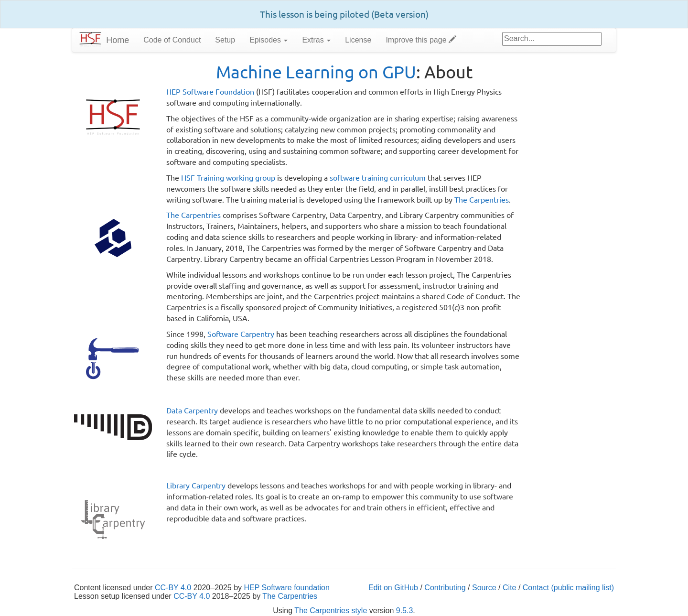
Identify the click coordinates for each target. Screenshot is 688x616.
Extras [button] (316, 40)
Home (118, 40)
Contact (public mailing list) (568, 588)
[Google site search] (552, 39)
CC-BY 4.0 (173, 588)
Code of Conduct (172, 40)
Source (484, 588)
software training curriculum (378, 177)
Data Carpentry (192, 410)
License (358, 40)
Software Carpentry (241, 334)
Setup (225, 40)
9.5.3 (405, 611)
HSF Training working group (228, 177)
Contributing (445, 588)
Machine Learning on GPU (316, 71)
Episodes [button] (269, 40)
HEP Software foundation (287, 588)
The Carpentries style (331, 611)
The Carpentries (482, 199)
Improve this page (421, 40)
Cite (509, 588)
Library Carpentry (196, 485)
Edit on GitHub (393, 588)
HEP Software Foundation (210, 91)
